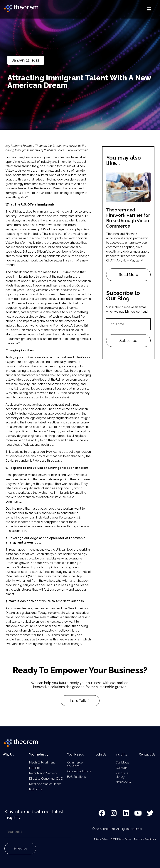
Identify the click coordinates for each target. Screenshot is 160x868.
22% (44, 229)
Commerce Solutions (75, 764)
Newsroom (123, 782)
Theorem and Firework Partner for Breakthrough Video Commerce (128, 218)
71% (85, 572)
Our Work (122, 768)
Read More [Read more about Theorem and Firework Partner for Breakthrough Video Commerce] (128, 275)
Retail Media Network (43, 773)
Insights (121, 754)
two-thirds (64, 166)
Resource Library (122, 775)
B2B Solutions (76, 777)
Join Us (101, 754)
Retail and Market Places (45, 784)
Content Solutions (79, 771)
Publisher (35, 768)
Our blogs (122, 762)
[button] (149, 9)
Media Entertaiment (42, 762)
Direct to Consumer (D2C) (46, 779)
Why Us (8, 754)
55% (37, 330)
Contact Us (147, 754)
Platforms (36, 789)
